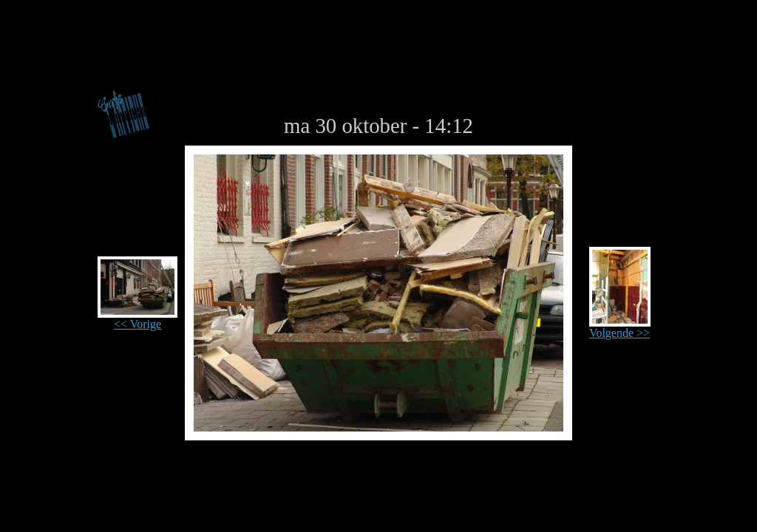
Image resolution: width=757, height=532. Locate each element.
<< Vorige (138, 319)
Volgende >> (620, 328)
